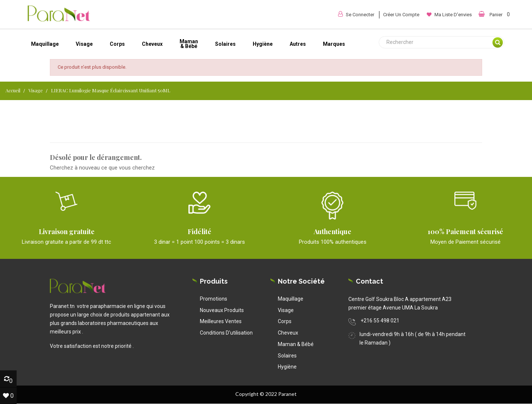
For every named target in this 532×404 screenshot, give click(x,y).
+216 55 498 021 (380, 321)
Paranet (287, 394)
